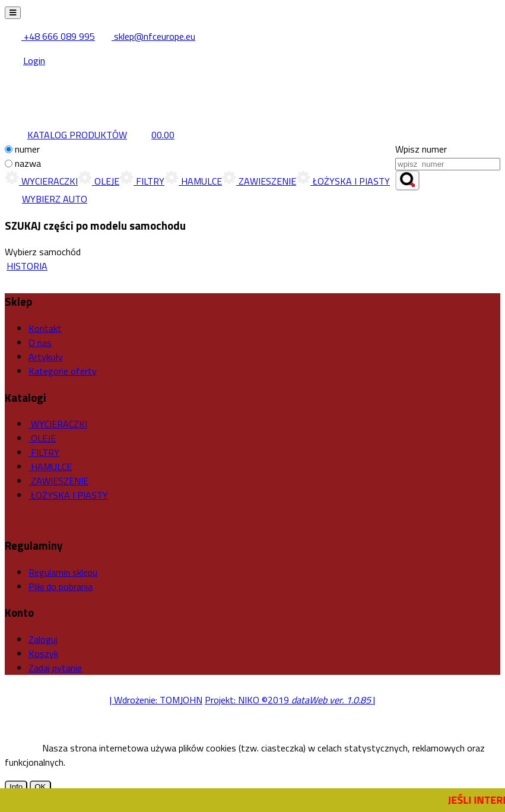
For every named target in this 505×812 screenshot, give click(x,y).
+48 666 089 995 (51, 36)
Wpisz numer (421, 149)
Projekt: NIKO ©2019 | (290, 700)
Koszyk (43, 654)
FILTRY (142, 181)
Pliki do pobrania (61, 586)
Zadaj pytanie (55, 668)
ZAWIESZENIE (259, 181)
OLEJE (99, 181)
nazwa (28, 163)
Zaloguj (43, 639)
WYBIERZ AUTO (46, 199)
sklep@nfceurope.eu (146, 36)
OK (40, 787)
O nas (40, 342)
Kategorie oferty (63, 371)
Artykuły (46, 357)
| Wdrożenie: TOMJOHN (156, 700)
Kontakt (45, 328)
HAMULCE (193, 181)
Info (16, 787)
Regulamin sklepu (63, 572)
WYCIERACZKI (41, 181)
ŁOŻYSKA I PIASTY (343, 181)
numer (27, 149)
